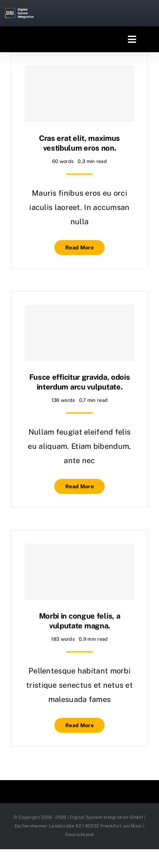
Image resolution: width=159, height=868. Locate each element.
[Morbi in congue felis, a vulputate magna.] (79, 572)
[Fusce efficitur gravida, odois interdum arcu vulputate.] (79, 333)
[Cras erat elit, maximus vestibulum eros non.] (79, 94)
